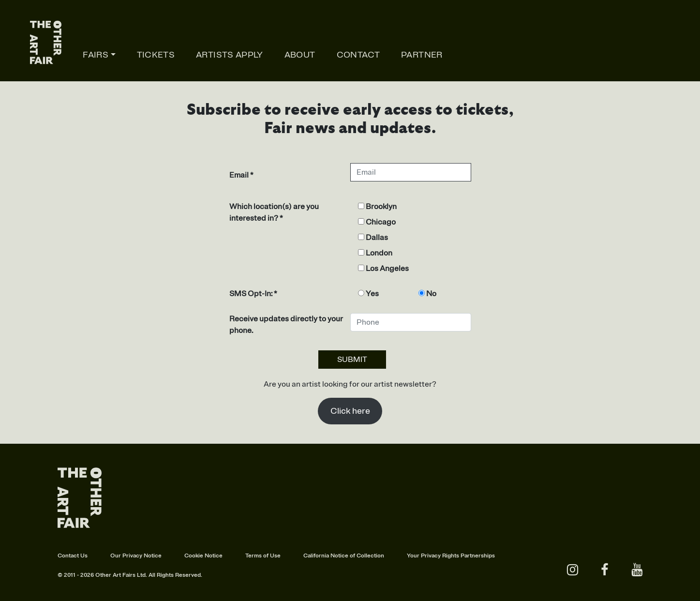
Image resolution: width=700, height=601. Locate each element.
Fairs (96, 55)
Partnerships (478, 556)
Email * (241, 175)
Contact (358, 55)
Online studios (638, 55)
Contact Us (73, 556)
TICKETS (156, 55)
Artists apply (230, 55)
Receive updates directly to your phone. (286, 325)
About (300, 55)
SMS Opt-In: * (253, 294)
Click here (350, 411)
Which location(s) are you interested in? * (274, 212)
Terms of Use (263, 556)
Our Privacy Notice (136, 556)
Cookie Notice (203, 556)
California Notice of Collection (344, 556)
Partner (422, 55)
